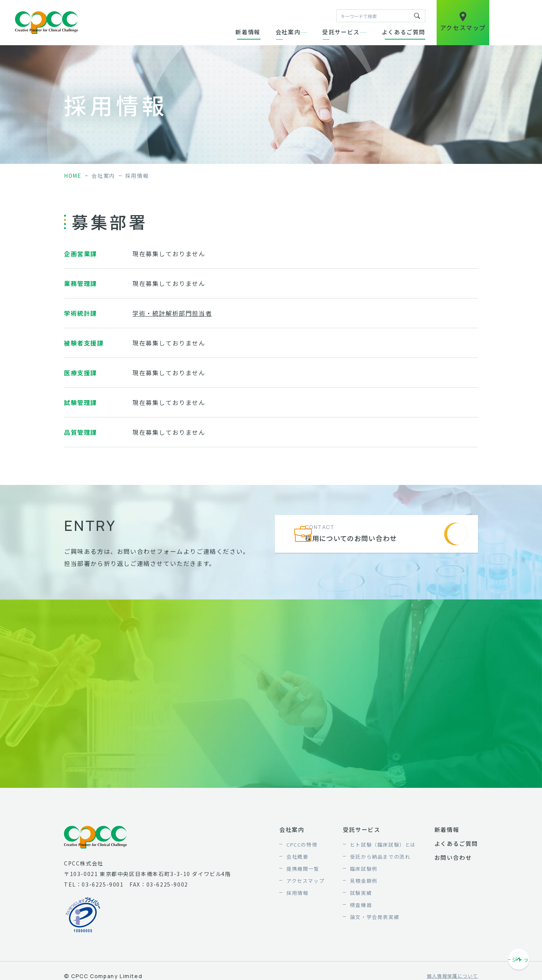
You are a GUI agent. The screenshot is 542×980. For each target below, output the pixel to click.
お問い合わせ (453, 857)
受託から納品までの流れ (380, 857)
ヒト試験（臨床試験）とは (383, 845)
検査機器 (361, 905)
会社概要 (297, 857)
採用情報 (297, 893)
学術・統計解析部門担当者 (172, 313)
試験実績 (361, 893)
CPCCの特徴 (302, 845)
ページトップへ (519, 960)
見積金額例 (364, 881)
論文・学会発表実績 (375, 917)
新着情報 (248, 32)
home (73, 176)
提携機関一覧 (303, 869)
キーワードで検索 (417, 16)
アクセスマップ (305, 881)
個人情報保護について (452, 976)
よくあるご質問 (403, 32)
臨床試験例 (364, 869)
